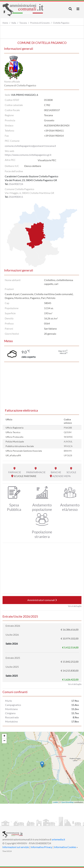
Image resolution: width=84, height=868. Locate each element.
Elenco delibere (33, 166)
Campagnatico (13, 705)
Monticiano (11, 709)
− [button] (4, 741)
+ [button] (4, 736)
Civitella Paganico (61, 23)
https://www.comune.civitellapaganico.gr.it (28, 155)
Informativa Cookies (65, 847)
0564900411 (16, 197)
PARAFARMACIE (36, 472)
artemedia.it (58, 839)
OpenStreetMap (67, 802)
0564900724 (16, 184)
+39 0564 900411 (54, 130)
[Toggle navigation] (70, 9)
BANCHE (56, 472)
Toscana (23, 23)
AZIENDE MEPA (61, 476)
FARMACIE (15, 472)
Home (5, 23)
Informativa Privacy (41, 847)
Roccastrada (12, 717)
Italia (14, 23)
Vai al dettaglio (75, 606)
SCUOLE (71, 472)
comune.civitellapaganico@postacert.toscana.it (30, 146)
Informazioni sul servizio (16, 847)
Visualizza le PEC (47, 160)
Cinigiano (10, 713)
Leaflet (55, 802)
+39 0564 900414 (54, 136)
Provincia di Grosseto (40, 23)
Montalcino (11, 721)
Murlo (9, 701)
